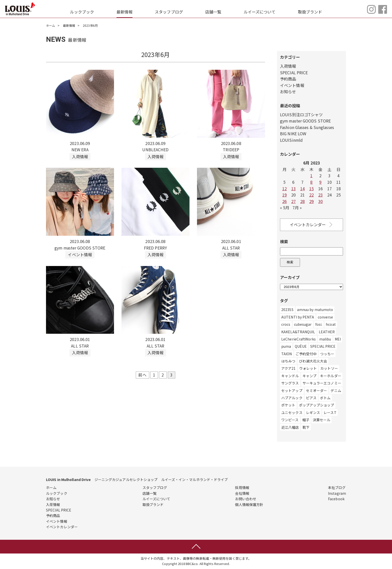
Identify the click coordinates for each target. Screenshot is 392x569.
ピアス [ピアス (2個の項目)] (311, 398)
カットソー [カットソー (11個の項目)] (329, 368)
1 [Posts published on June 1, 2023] (311, 175)
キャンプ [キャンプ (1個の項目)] (309, 376)
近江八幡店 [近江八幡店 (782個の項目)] (290, 427)
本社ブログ (337, 487)
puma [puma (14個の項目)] (286, 346)
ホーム (50, 25)
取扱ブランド (310, 12)
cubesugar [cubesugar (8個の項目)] (303, 324)
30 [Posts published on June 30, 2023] (320, 201)
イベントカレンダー (312, 225)
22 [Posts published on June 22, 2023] (311, 195)
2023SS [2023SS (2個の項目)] (287, 309)
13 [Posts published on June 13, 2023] (293, 188)
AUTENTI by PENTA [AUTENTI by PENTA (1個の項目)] (298, 317)
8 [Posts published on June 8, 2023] (311, 182)
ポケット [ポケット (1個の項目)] (288, 405)
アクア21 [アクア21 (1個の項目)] (288, 368)
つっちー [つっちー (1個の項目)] (327, 354)
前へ (142, 375)
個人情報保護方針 (249, 504)
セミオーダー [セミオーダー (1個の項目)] (317, 390)
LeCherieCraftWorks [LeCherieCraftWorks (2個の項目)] (298, 339)
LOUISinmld (291, 140)
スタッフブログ (169, 12)
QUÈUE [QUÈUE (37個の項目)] (301, 346)
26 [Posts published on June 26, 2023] (284, 201)
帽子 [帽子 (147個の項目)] (306, 420)
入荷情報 (288, 66)
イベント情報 (292, 85)
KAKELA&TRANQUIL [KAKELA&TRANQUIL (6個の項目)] (298, 332)
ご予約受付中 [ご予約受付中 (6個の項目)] (306, 354)
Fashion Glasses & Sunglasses (307, 127)
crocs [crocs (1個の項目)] (286, 324)
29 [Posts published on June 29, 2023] (311, 201)
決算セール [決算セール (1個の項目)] (322, 420)
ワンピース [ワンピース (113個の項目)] (290, 420)
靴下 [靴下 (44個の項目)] (306, 427)
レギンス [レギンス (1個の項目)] (313, 412)
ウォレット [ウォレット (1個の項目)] (308, 368)
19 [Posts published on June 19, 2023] (284, 195)
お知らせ (288, 91)
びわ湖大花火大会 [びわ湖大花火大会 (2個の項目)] (313, 361)
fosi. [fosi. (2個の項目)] (319, 324)
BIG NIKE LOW (293, 133)
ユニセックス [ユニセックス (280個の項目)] (292, 412)
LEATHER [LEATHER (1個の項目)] (327, 332)
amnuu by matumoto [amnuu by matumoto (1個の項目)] (315, 309)
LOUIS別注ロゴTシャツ (301, 114)
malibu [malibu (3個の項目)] (325, 339)
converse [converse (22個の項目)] (325, 317)
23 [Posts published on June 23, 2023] (320, 195)
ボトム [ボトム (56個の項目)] (325, 398)
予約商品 (288, 79)
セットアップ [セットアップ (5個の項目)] (292, 390)
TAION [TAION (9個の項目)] (287, 354)
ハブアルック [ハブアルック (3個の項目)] (292, 398)
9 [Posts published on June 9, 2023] (320, 182)
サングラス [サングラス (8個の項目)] (290, 383)
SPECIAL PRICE (294, 72)
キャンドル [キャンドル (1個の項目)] (290, 376)
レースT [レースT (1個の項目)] (330, 412)
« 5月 (285, 207)
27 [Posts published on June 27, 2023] (293, 201)
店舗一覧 (213, 12)
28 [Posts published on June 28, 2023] (302, 201)
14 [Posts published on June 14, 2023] (302, 188)
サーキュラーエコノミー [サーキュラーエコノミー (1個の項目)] (322, 383)
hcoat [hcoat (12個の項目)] (331, 324)
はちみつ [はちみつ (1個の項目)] (288, 361)
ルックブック (82, 12)
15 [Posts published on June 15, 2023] (311, 188)
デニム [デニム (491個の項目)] (336, 390)
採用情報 (242, 487)
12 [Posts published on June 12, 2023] (284, 188)
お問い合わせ (246, 499)
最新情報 (124, 12)
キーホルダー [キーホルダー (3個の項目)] (331, 376)
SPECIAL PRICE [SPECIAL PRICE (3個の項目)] (323, 346)
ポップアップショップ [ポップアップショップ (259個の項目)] (317, 405)
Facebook (336, 499)
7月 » (297, 207)
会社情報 (242, 493)
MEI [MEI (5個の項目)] (338, 339)
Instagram (337, 493)
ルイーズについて (260, 12)
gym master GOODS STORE (306, 121)
